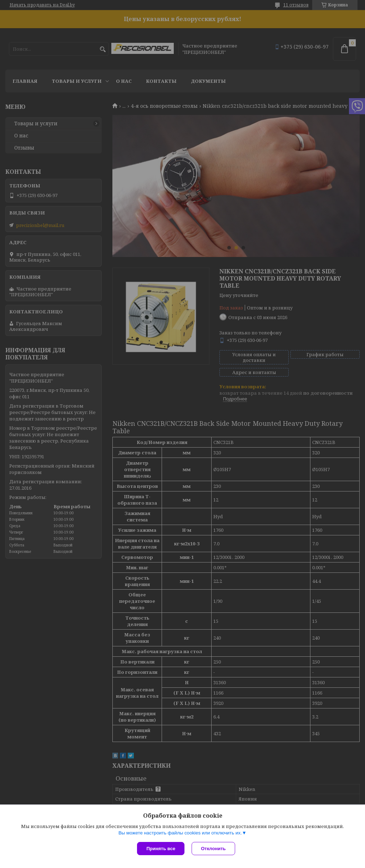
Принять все (161, 849)
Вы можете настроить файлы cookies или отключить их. (180, 833)
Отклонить (213, 849)
